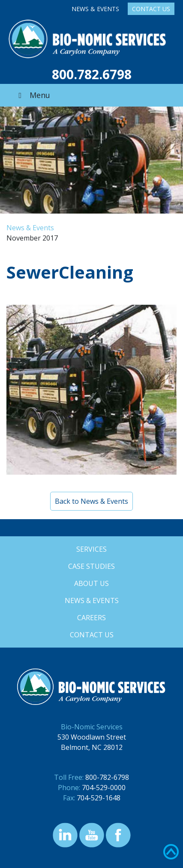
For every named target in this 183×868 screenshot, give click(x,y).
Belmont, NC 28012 (92, 747)
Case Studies (91, 566)
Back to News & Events (91, 501)
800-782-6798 (107, 777)
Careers (91, 618)
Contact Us (151, 9)
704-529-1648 (99, 798)
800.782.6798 (92, 74)
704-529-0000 (104, 788)
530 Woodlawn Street (92, 737)
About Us (91, 583)
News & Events (95, 9)
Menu (33, 95)
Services (91, 549)
